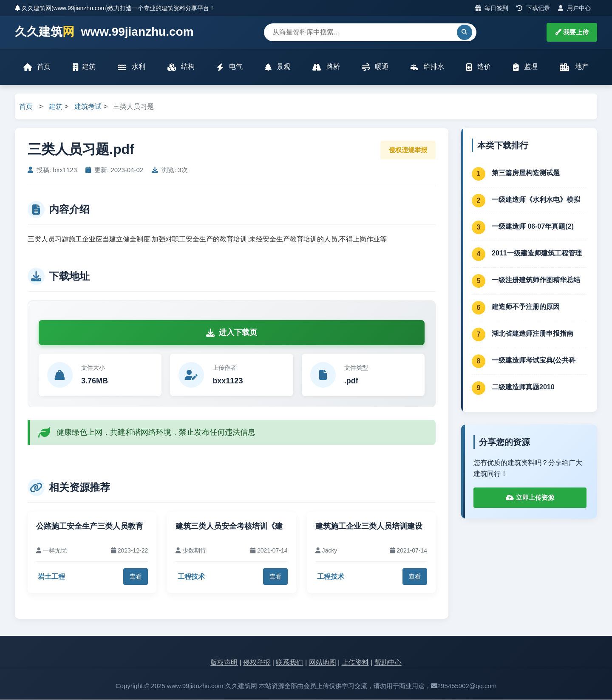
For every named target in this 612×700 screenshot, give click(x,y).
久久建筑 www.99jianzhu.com (104, 32)
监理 (525, 67)
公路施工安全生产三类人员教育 (90, 526)
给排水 (427, 67)
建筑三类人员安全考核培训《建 (229, 526)
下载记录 (533, 8)
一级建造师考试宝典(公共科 (534, 360)
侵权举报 (257, 662)
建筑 (84, 67)
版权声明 (224, 662)
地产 (574, 67)
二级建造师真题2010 (523, 387)
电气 (229, 67)
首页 (37, 67)
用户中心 (574, 8)
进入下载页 (232, 333)
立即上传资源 (530, 498)
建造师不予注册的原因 (526, 307)
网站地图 (323, 662)
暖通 (375, 67)
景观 (278, 67)
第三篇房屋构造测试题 (526, 173)
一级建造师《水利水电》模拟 (536, 200)
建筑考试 (88, 106)
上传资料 (355, 662)
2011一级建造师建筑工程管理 (537, 253)
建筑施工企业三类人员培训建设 (369, 526)
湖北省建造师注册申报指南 (533, 333)
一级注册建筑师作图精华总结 (536, 280)
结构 (181, 67)
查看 (136, 577)
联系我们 (289, 662)
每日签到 (492, 8)
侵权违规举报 (408, 150)
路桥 (326, 67)
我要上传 (572, 32)
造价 (479, 67)
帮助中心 (388, 662)
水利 (131, 67)
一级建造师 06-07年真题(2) (533, 226)
